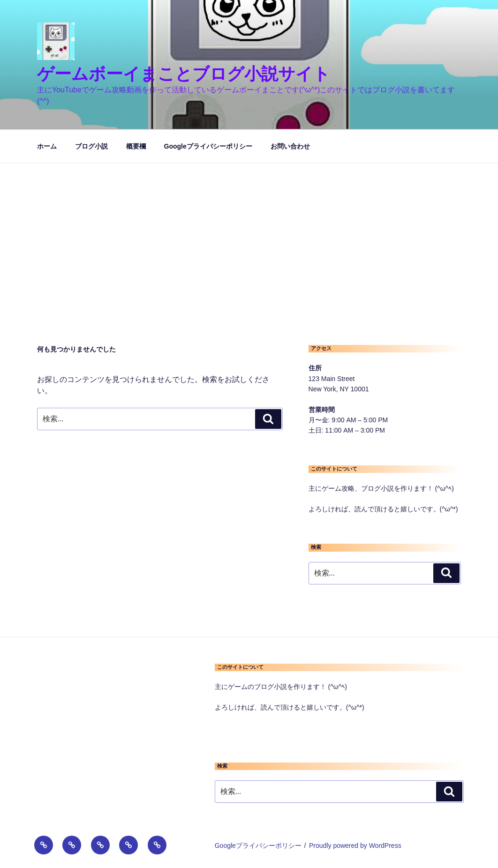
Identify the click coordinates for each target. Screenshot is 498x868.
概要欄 (136, 146)
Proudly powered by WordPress (355, 846)
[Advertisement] (249, 233)
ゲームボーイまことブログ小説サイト (184, 74)
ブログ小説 (91, 146)
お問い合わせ (290, 146)
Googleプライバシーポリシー (208, 146)
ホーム (47, 146)
